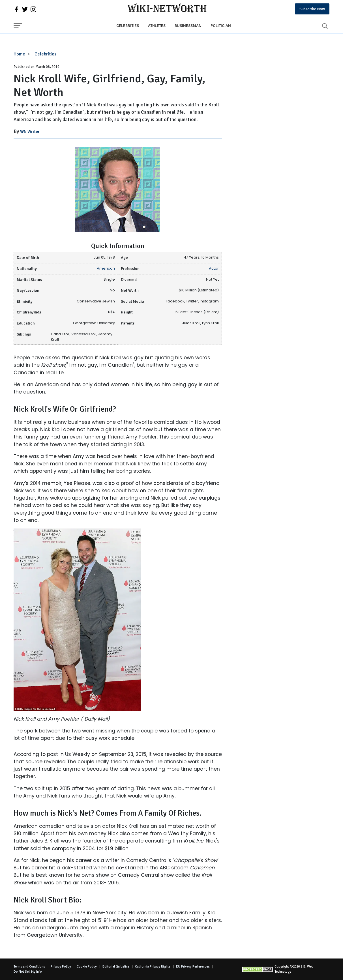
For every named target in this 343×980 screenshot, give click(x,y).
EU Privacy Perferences (193, 967)
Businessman (188, 25)
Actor (214, 268)
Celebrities (128, 25)
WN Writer (30, 132)
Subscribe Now (312, 9)
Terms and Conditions (29, 967)
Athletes (157, 25)
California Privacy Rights (153, 967)
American (106, 268)
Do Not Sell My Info (28, 972)
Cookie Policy (87, 967)
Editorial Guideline (116, 967)
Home (19, 54)
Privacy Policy (61, 967)
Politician (221, 25)
